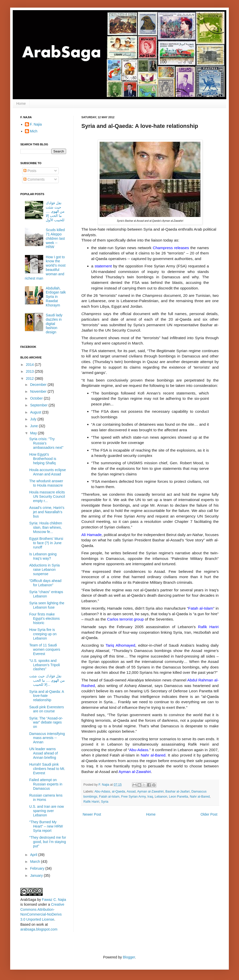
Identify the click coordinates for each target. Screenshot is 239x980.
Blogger (129, 957)
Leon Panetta (178, 797)
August (36, 412)
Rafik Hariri (91, 802)
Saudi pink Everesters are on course (47, 709)
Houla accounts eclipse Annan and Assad (48, 472)
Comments (34, 179)
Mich (34, 131)
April (34, 855)
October (37, 398)
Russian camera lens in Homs (46, 797)
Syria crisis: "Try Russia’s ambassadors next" (46, 443)
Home (21, 104)
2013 (30, 371)
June (34, 426)
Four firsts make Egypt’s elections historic (44, 618)
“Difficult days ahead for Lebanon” (45, 583)
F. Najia (104, 785)
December (39, 385)
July (34, 419)
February (38, 868)
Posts (30, 171)
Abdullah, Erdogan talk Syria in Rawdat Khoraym (56, 297)
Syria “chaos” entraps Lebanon (46, 594)
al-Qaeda (118, 792)
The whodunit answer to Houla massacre (46, 483)
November (39, 391)
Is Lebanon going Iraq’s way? (43, 556)
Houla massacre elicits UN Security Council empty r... (47, 496)
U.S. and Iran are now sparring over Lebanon (47, 811)
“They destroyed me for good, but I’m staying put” (48, 842)
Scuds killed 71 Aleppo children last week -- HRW (55, 238)
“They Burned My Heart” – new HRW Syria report (46, 826)
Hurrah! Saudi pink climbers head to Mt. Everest (47, 769)
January (37, 875)
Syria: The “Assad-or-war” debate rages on (46, 723)
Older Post (209, 814)
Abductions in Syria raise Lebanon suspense (44, 570)
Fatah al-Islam (109, 797)
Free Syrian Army (133, 797)
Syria (105, 802)
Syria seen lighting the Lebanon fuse (47, 605)
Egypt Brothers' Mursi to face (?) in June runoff (46, 543)
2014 (30, 365)
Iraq (150, 797)
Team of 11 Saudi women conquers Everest (45, 649)
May (34, 433)
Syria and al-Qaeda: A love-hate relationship (47, 696)
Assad (131, 792)
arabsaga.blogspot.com (39, 929)
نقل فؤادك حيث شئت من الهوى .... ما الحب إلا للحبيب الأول (55, 211)
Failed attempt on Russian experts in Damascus (46, 784)
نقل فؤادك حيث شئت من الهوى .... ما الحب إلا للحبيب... (47, 680)
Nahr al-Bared (200, 797)
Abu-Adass (102, 792)
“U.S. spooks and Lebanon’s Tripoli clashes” (45, 665)
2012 (30, 379)
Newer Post (92, 814)
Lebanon (161, 797)
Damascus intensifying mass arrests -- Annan (47, 738)
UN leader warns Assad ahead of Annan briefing (43, 753)
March (35, 862)
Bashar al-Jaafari (178, 792)
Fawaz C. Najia (54, 900)
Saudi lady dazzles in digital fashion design (54, 324)
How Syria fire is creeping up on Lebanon (43, 634)
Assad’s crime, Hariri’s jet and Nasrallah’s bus (47, 512)
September (39, 405)
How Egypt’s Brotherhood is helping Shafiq (43, 459)
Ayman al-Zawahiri (150, 792)
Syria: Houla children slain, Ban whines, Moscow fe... (46, 527)
